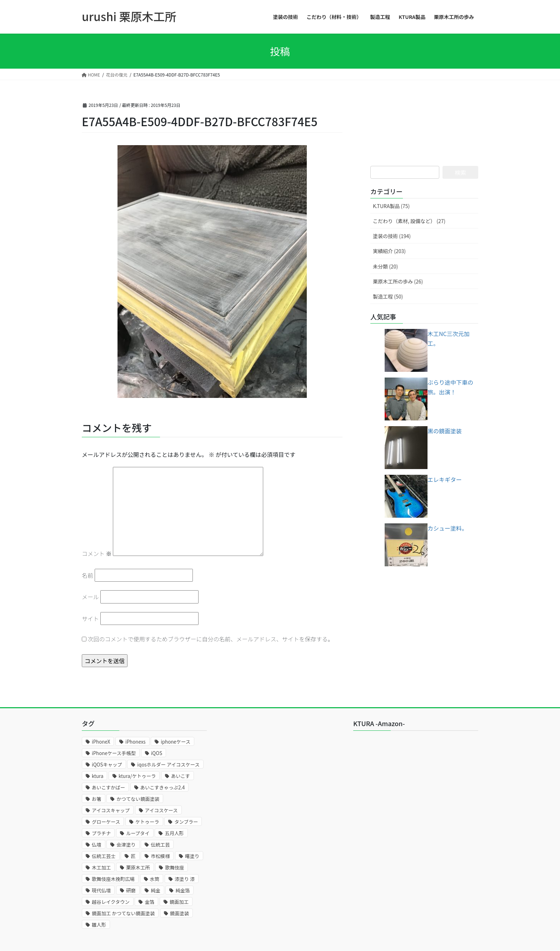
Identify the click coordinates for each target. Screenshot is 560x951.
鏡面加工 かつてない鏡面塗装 (123, 913)
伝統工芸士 (104, 856)
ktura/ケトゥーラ (137, 776)
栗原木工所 (138, 868)
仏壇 (97, 845)
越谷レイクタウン (111, 902)
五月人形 (174, 833)
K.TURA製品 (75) (391, 206)
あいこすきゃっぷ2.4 (163, 787)
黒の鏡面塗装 (445, 431)
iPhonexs (136, 742)
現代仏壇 (101, 890)
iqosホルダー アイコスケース (168, 765)
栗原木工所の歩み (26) (398, 281)
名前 (87, 575)
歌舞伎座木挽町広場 (113, 879)
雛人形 (99, 925)
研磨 (131, 890)
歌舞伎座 (174, 868)
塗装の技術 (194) (392, 236)
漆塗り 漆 (185, 879)
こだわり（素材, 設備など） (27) (409, 221)
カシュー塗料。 (447, 528)
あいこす (181, 776)
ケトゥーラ (147, 822)
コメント (97, 553)
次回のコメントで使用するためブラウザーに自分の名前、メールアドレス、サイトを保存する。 (211, 639)
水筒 (155, 879)
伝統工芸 (160, 845)
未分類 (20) (385, 266)
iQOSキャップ (107, 765)
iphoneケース (176, 742)
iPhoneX (101, 742)
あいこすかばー (108, 787)
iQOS (157, 753)
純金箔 (182, 890)
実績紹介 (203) (389, 251)
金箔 (149, 902)
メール (90, 597)
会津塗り (126, 845)
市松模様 (160, 856)
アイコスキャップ (111, 810)
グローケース (106, 822)
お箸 (97, 799)
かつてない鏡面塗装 (138, 799)
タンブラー (186, 822)
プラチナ (101, 833)
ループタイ (138, 833)
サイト (90, 619)
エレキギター (445, 479)
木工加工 (101, 868)
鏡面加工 (179, 902)
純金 (156, 890)
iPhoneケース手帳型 (114, 753)
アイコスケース (161, 810)
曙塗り (192, 856)
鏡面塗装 (179, 913)
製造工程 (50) (388, 296)
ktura (97, 776)
